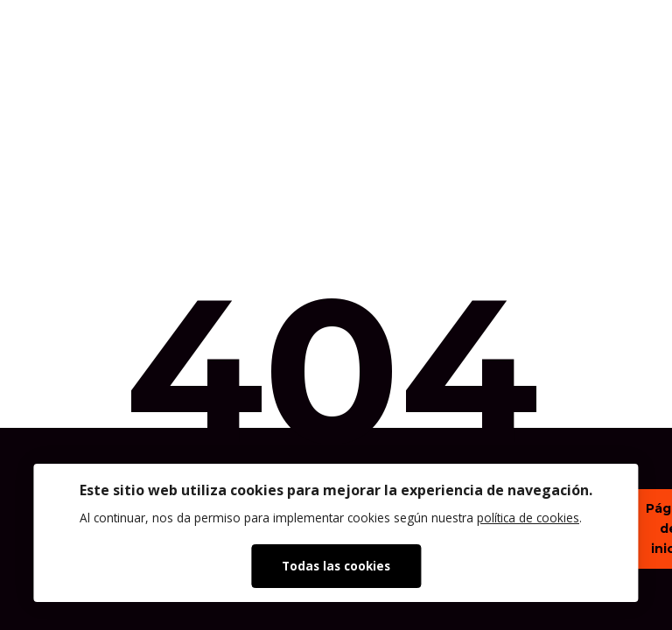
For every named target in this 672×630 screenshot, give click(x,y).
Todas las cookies (336, 566)
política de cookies (528, 518)
